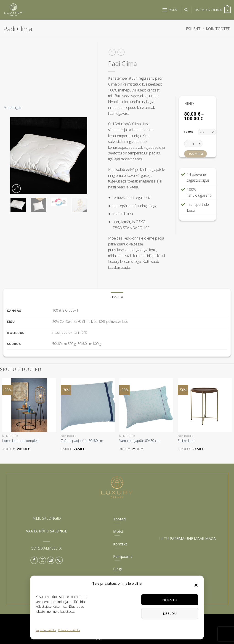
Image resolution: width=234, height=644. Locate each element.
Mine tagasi (13, 107)
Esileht (193, 29)
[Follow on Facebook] (34, 560)
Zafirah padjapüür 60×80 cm (82, 441)
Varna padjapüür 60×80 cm (139, 441)
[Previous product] (121, 52)
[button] (196, 585)
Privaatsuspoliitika (69, 630)
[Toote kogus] (193, 144)
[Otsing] (186, 10)
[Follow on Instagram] (42, 560)
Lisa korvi (195, 154)
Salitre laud (186, 441)
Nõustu (170, 600)
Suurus (189, 132)
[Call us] (59, 560)
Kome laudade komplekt (21, 441)
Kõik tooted (218, 29)
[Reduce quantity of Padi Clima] (187, 144)
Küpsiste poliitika (46, 630)
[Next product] (112, 52)
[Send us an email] (51, 560)
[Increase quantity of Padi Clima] (200, 144)
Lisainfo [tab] (117, 297)
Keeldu (170, 613)
